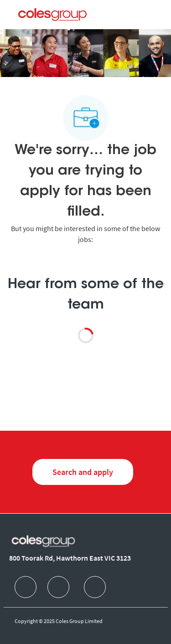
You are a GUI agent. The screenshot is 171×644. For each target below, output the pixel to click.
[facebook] (26, 587)
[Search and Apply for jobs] (83, 472)
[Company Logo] (52, 14)
